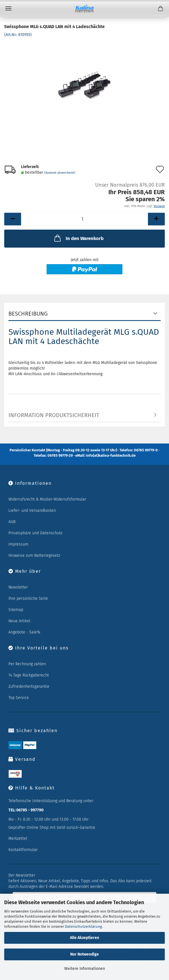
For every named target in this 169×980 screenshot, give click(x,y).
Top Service (19, 698)
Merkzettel (18, 838)
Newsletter (18, 587)
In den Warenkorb (78, 238)
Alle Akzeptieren (84, 938)
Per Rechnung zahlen (27, 664)
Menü (8, 8)
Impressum (18, 544)
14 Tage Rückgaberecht (29, 675)
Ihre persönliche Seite (28, 598)
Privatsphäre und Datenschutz (35, 533)
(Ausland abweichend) (60, 173)
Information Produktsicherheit (54, 415)
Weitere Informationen (85, 969)
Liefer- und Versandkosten (32, 511)
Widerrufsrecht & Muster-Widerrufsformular (47, 499)
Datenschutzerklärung (83, 926)
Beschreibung (28, 314)
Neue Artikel (19, 621)
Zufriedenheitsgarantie (29, 686)
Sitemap (16, 610)
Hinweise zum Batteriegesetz (34, 555)
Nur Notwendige (84, 954)
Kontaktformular (23, 850)
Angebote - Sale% (24, 632)
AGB (12, 522)
